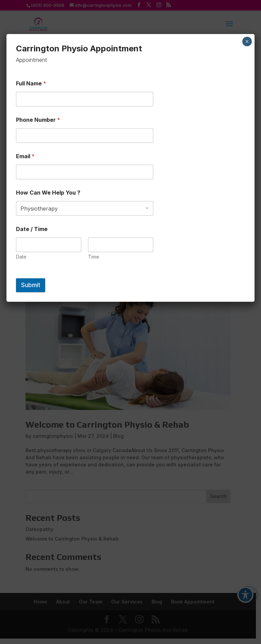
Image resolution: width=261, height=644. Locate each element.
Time (94, 257)
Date (21, 257)
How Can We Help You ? (48, 193)
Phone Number (38, 120)
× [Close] (247, 42)
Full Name (31, 84)
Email (25, 156)
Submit (31, 285)
